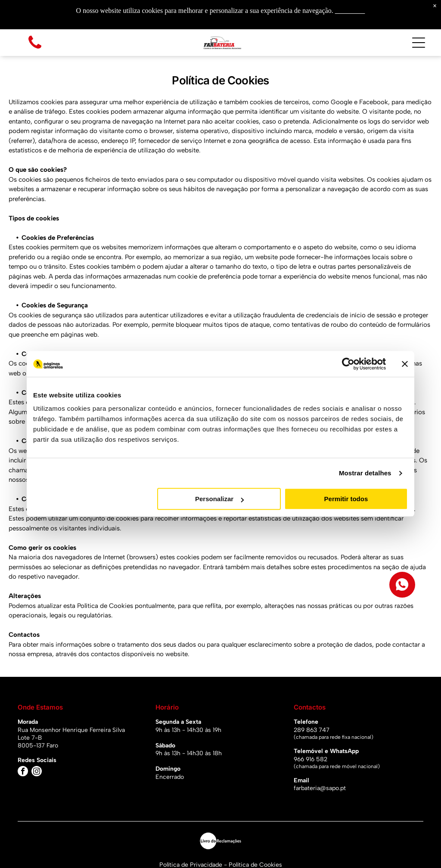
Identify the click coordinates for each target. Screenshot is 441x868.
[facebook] (23, 772)
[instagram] (37, 772)
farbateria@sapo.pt (320, 788)
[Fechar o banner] (405, 364)
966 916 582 (311, 759)
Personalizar (219, 499)
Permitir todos (346, 499)
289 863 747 (312, 730)
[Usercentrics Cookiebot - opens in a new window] (348, 364)
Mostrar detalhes (365, 473)
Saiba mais (350, 11)
